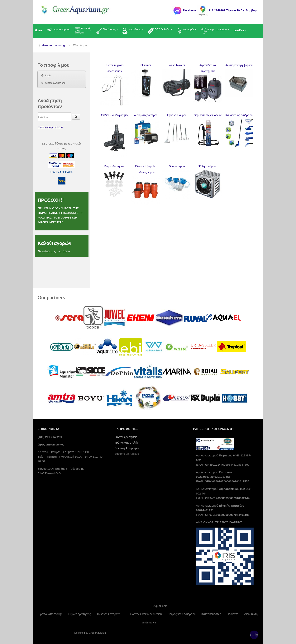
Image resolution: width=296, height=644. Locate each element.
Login (48, 76)
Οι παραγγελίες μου (55, 83)
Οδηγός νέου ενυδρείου (182, 614)
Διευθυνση (251, 614)
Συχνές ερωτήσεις (126, 437)
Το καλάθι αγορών (108, 614)
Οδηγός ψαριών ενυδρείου (146, 614)
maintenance (148, 622)
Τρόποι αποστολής (126, 442)
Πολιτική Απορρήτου (127, 448)
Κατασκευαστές (211, 614)
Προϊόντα (233, 614)
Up (255, 635)
